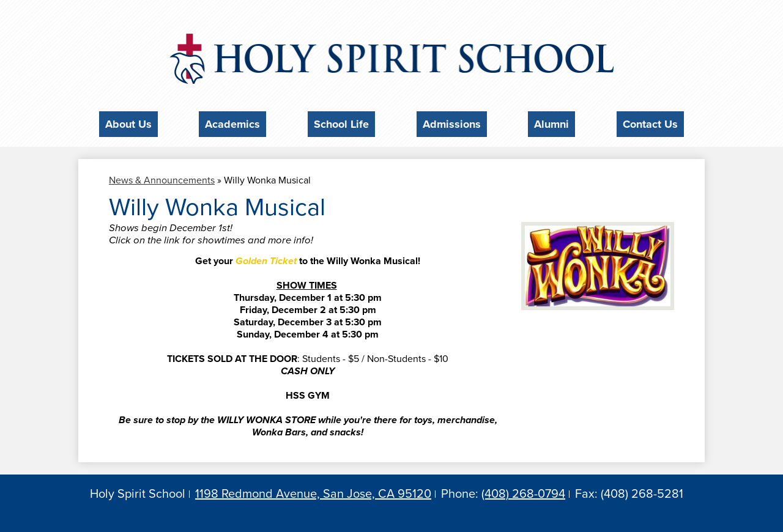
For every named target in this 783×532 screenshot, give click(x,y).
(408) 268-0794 (523, 491)
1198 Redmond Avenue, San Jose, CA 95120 (313, 491)
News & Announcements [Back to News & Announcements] (162, 177)
